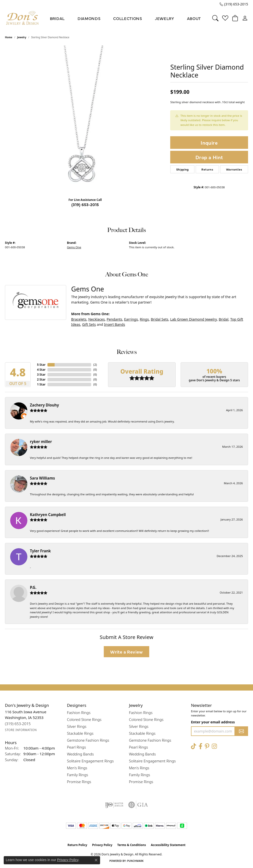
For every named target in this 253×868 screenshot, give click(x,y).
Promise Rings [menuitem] (79, 782)
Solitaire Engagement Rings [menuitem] (90, 761)
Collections (127, 18)
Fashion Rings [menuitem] (79, 713)
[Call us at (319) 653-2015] (18, 724)
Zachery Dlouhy (44, 405)
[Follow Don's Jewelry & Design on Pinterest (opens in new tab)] (207, 746)
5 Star (41, 365)
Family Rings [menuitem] (77, 775)
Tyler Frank (40, 551)
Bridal (57, 18)
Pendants (115, 319)
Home (9, 37)
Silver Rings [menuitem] (77, 726)
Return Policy (77, 845)
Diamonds (89, 18)
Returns (207, 169)
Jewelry (165, 18)
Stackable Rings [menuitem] (80, 733)
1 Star (41, 384)
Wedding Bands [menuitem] (80, 754)
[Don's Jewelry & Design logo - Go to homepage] (22, 18)
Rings (144, 319)
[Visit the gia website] (138, 805)
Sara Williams (42, 478)
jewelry (22, 37)
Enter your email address (213, 722)
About (194, 18)
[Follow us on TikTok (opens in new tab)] (194, 746)
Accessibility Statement (168, 845)
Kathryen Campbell (48, 515)
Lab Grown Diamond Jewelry (194, 319)
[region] (85, 120)
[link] (234, 4)
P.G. (33, 587)
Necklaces (96, 319)
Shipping (182, 169)
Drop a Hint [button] (209, 157)
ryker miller (41, 442)
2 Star (41, 379)
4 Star (41, 370)
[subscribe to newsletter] (241, 731)
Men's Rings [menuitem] (77, 768)
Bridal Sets (159, 319)
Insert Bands (115, 324)
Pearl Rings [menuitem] (76, 747)
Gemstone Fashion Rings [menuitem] (88, 740)
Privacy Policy (102, 845)
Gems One (74, 247)
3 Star (41, 375)
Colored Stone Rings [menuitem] (84, 719)
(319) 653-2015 (85, 204)
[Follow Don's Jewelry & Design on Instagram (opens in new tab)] (214, 746)
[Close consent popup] (96, 860)
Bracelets (79, 319)
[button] (215, 18)
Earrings (131, 319)
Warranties (234, 169)
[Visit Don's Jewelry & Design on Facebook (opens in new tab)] (200, 746)
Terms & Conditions (132, 845)
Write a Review (126, 652)
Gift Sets (89, 324)
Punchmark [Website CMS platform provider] (136, 861)
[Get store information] (21, 730)
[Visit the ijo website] (114, 805)
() (95, 365)
